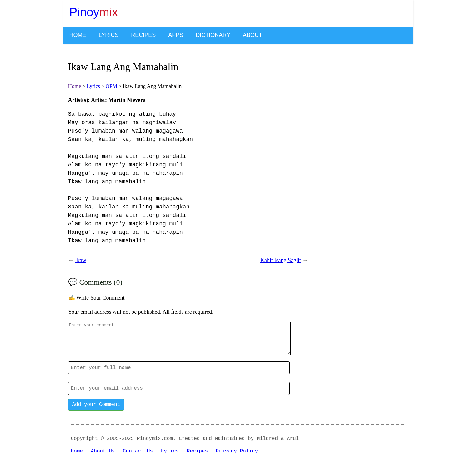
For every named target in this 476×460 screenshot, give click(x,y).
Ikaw (81, 260)
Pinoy (94, 12)
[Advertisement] (360, 145)
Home (78, 35)
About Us (103, 451)
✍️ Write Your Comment (96, 298)
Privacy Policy (237, 451)
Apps (176, 35)
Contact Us (138, 451)
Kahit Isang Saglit (281, 260)
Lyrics (109, 35)
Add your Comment (96, 405)
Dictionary (213, 35)
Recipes (143, 35)
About (253, 35)
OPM (111, 86)
